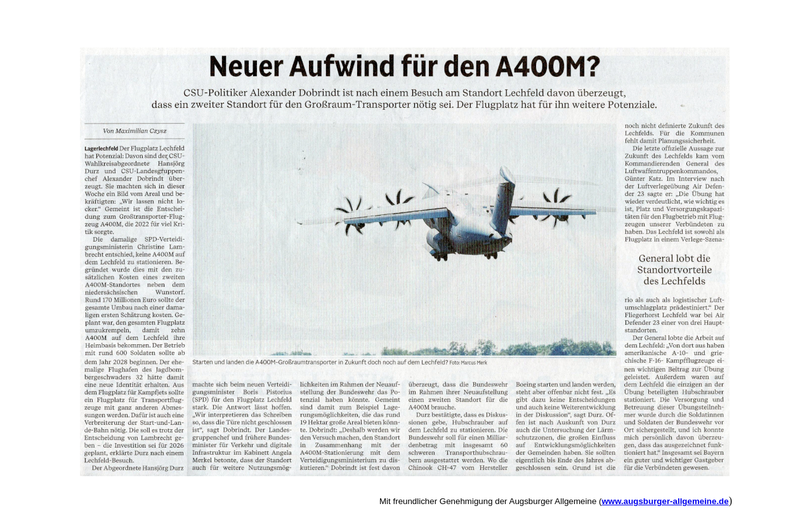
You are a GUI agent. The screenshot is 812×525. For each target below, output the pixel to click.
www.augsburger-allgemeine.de (665, 501)
